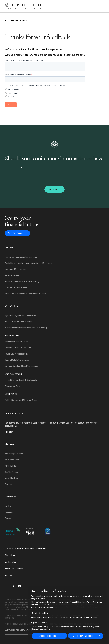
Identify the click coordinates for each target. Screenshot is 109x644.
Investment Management (15, 269)
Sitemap (8, 576)
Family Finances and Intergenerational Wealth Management (29, 263)
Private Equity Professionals (16, 354)
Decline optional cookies (84, 636)
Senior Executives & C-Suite (16, 342)
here (53, 608)
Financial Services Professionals (18, 348)
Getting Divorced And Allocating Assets (21, 400)
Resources (9, 512)
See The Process (12, 472)
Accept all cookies (48, 636)
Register (9, 432)
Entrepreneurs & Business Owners (18, 322)
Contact (8, 484)
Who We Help (11, 306)
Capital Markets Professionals (17, 360)
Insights (8, 506)
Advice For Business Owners (16, 288)
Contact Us (10, 497)
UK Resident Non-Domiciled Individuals (21, 380)
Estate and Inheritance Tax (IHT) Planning (22, 282)
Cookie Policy (10, 562)
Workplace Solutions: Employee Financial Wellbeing (26, 328)
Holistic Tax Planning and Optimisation (21, 257)
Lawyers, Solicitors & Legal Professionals (21, 366)
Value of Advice (11, 478)
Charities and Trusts (13, 386)
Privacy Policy (11, 555)
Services (9, 248)
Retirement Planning (13, 275)
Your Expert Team (12, 460)
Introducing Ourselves (14, 454)
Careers (8, 518)
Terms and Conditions (14, 569)
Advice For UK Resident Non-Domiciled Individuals (25, 294)
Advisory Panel (11, 466)
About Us (9, 444)
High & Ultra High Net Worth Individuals (20, 315)
